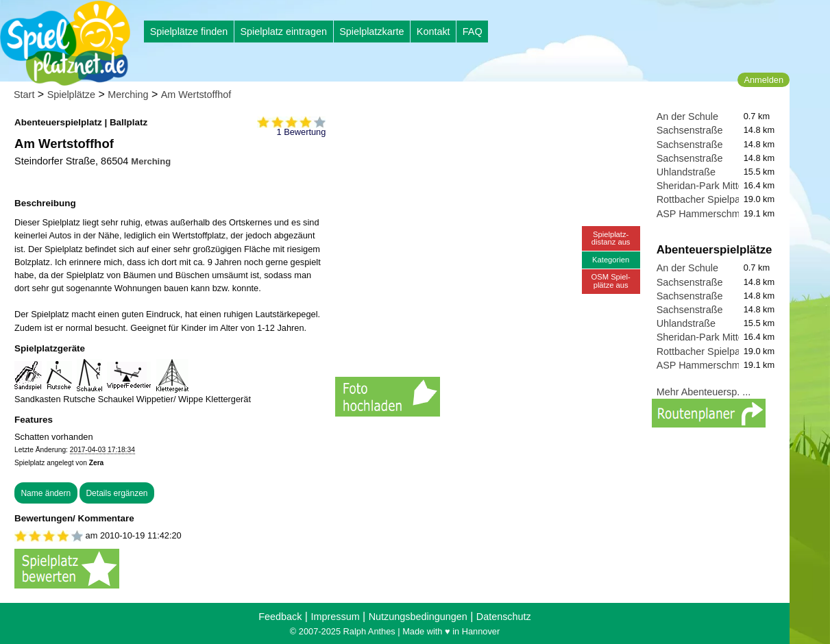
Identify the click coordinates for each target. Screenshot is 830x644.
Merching (128, 95)
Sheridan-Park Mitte (700, 186)
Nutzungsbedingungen (418, 617)
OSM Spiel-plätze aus (611, 281)
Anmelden (764, 80)
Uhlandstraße (686, 172)
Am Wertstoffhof (196, 95)
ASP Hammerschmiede (708, 214)
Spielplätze (71, 95)
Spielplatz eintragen (283, 32)
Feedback (280, 617)
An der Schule (687, 116)
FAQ (473, 32)
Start (24, 95)
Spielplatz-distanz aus (611, 238)
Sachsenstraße (690, 130)
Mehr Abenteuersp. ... (704, 392)
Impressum (335, 617)
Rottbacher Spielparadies (712, 199)
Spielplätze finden (189, 32)
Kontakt (434, 32)
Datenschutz (504, 617)
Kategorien (611, 260)
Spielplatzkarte (371, 32)
